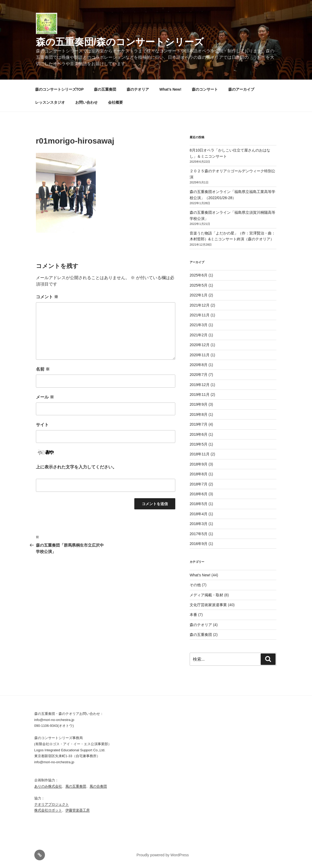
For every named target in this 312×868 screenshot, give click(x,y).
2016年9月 (199, 544)
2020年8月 (199, 365)
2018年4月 (199, 514)
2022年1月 (199, 295)
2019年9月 (199, 404)
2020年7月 (199, 375)
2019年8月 (199, 414)
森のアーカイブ (241, 89)
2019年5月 (199, 444)
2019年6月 (199, 434)
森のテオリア (138, 89)
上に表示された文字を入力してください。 (76, 467)
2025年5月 (199, 285)
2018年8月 (199, 474)
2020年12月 (200, 345)
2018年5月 (199, 504)
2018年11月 (200, 454)
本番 (193, 615)
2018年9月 (199, 464)
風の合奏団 (98, 786)
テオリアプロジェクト (52, 804)
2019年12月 (200, 385)
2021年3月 (199, 325)
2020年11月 (200, 355)
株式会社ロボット (48, 810)
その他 (195, 585)
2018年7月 (199, 484)
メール (45, 397)
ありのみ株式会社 (48, 786)
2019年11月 (200, 395)
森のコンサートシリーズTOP (59, 89)
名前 (43, 369)
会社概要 (115, 102)
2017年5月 (199, 534)
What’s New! (170, 89)
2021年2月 (199, 335)
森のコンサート (205, 89)
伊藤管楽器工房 (78, 810)
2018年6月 (199, 494)
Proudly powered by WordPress (163, 855)
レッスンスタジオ (50, 102)
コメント (47, 297)
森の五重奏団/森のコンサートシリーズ (120, 42)
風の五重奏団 (76, 786)
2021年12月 (200, 305)
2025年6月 (199, 275)
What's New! (200, 575)
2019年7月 (199, 424)
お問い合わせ (86, 102)
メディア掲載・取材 (206, 595)
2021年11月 (200, 315)
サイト (42, 425)
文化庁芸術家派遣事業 (208, 605)
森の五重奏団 (105, 89)
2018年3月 (199, 524)
